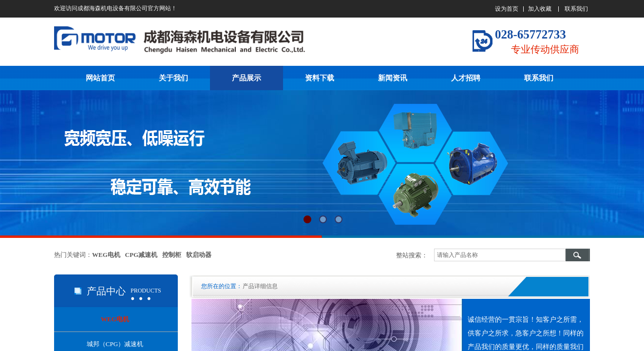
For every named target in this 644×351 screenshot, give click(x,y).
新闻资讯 (393, 78)
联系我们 (539, 78)
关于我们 (173, 78)
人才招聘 (466, 78)
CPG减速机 (141, 255)
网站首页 (100, 78)
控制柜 (172, 255)
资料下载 (320, 78)
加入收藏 (540, 9)
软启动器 (199, 255)
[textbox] (500, 255)
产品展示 (246, 78)
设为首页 (507, 9)
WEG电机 (106, 255)
